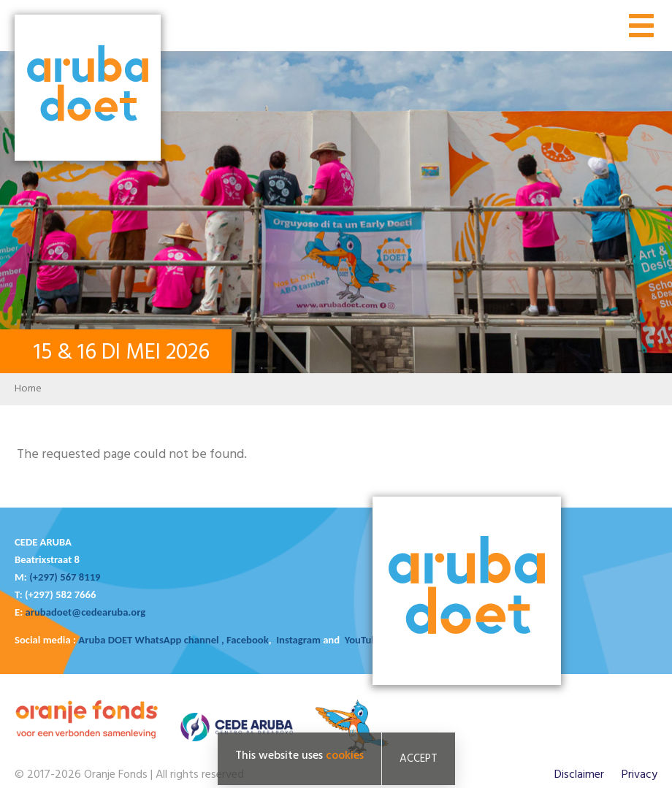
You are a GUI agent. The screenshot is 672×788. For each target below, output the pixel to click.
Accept (419, 759)
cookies (345, 756)
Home (28, 389)
